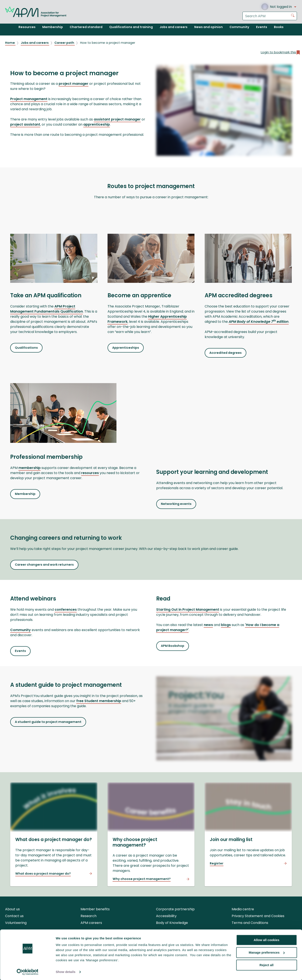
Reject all (267, 965)
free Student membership (99, 701)
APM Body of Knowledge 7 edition (259, 322)
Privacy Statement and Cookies (258, 916)
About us (12, 909)
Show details (66, 972)
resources (90, 473)
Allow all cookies (267, 940)
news (208, 625)
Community (21, 630)
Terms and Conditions (250, 923)
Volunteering (16, 923)
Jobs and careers (35, 43)
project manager (74, 84)
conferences (66, 610)
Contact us (14, 916)
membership (30, 468)
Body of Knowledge (172, 923)
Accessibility (166, 916)
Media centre (243, 909)
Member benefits (95, 909)
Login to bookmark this (281, 52)
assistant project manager (117, 119)
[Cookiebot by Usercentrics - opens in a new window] (28, 972)
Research (89, 916)
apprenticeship (97, 124)
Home (10, 43)
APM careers (91, 923)
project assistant (25, 124)
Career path (65, 43)
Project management (29, 99)
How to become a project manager (108, 43)
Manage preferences (267, 952)
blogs (226, 625)
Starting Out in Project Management (188, 610)
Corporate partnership (175, 909)
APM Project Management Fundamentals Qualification (47, 309)
